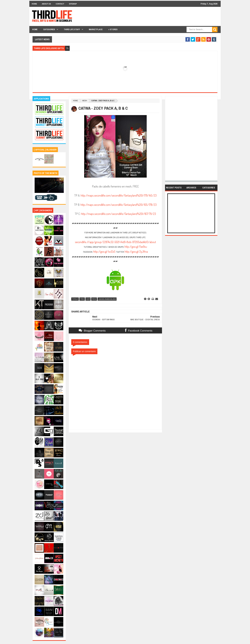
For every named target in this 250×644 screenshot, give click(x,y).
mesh (85, 101)
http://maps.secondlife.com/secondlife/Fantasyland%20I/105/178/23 (119, 205)
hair (88, 299)
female (75, 299)
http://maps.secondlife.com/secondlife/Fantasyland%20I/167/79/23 (118, 214)
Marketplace (96, 29)
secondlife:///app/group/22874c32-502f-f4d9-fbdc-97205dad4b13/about (115, 242)
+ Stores (113, 29)
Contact (60, 4)
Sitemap (73, 4)
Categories (49, 29)
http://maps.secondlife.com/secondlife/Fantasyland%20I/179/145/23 (119, 195)
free (82, 299)
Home (34, 4)
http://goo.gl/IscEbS (104, 252)
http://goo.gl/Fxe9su (136, 247)
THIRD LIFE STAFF (72, 29)
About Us (46, 4)
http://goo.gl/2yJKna (136, 252)
